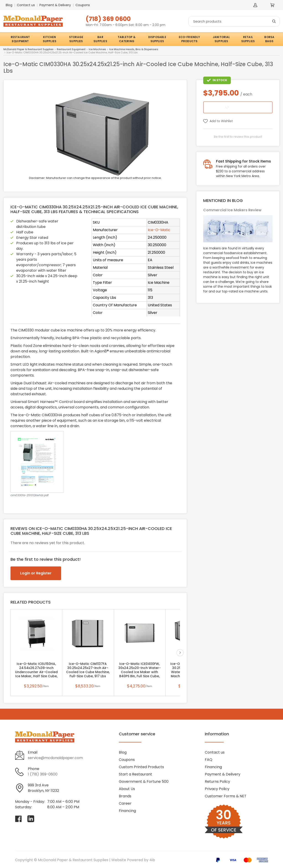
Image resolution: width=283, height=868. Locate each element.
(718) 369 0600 (108, 19)
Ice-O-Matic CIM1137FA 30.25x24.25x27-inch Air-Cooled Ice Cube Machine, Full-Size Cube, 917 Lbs (88, 670)
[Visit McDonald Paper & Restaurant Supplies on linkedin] (31, 819)
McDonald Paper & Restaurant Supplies (29, 49)
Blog (9, 5)
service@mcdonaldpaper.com (55, 758)
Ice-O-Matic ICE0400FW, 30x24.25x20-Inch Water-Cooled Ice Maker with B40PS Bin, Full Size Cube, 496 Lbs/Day (140, 672)
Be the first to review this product (238, 137)
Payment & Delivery (55, 5)
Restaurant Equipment (71, 49)
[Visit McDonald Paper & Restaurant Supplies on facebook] (18, 819)
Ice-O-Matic (159, 230)
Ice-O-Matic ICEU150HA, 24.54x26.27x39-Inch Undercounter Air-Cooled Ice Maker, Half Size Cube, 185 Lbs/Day (36, 672)
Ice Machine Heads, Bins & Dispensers (134, 49)
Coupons (83, 5)
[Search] (234, 21)
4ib (152, 860)
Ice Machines (97, 49)
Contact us (26, 5)
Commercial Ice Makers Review (232, 210)
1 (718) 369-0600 (43, 774)
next (180, 653)
